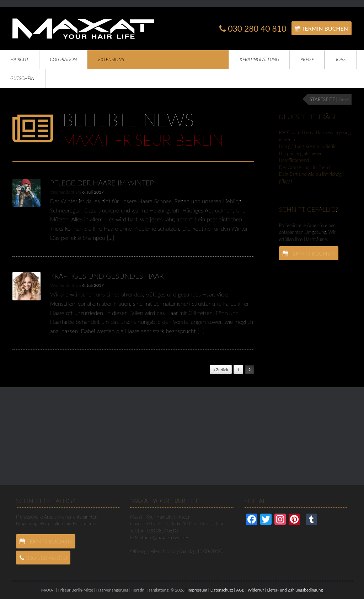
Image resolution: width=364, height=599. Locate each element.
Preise (307, 59)
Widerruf (256, 590)
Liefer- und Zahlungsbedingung (295, 590)
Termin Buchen (322, 28)
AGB (240, 590)
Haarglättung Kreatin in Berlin (308, 146)
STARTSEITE (322, 99)
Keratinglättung (259, 59)
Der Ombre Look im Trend (304, 167)
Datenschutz (222, 590)
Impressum (197, 590)
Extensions (111, 59)
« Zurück (221, 370)
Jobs (340, 59)
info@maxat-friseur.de (166, 537)
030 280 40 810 (253, 29)
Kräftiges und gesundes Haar (107, 276)
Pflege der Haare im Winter (102, 183)
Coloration (63, 59)
